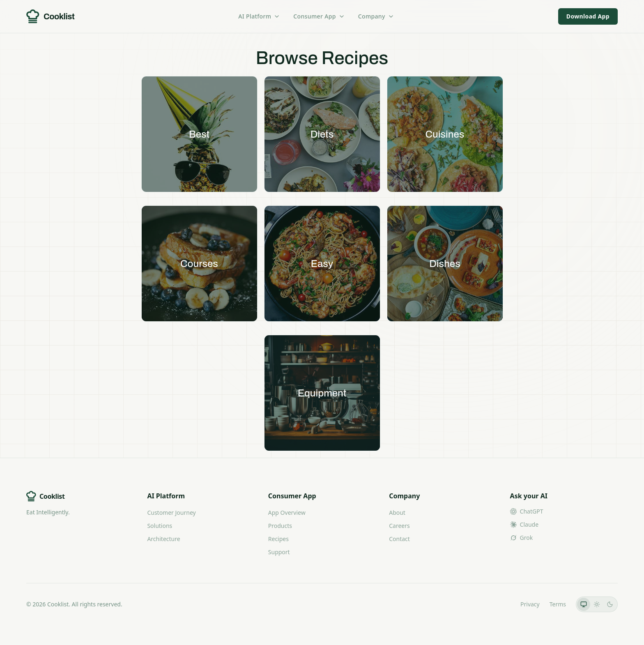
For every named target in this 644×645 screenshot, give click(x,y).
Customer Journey (171, 513)
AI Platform (259, 16)
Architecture (163, 539)
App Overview (287, 513)
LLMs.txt (499, 604)
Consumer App (319, 16)
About (397, 513)
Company (376, 16)
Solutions (160, 526)
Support (279, 552)
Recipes (278, 539)
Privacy (530, 604)
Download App (588, 16)
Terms (558, 604)
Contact (399, 539)
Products (280, 526)
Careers (399, 526)
